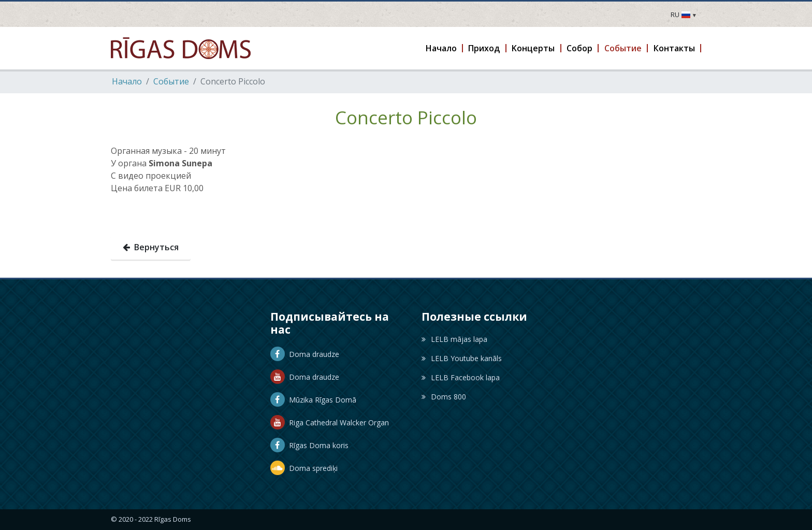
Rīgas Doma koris (309, 445)
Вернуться (151, 247)
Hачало (127, 81)
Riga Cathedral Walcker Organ (330, 422)
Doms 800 (444, 397)
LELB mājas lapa (454, 339)
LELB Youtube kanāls (462, 358)
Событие (171, 81)
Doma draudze (305, 354)
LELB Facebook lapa (461, 377)
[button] (441, 48)
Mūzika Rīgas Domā (313, 400)
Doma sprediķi (304, 468)
